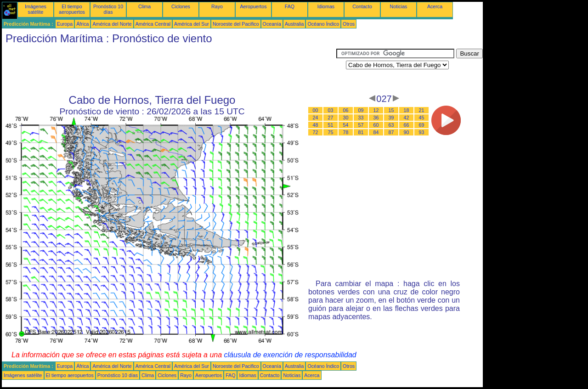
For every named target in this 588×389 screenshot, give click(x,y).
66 (407, 125)
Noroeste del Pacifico (236, 24)
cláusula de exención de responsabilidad (290, 355)
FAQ (290, 6)
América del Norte (112, 24)
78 (346, 132)
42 (407, 118)
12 (376, 110)
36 (376, 118)
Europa (65, 24)
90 (407, 132)
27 (331, 118)
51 (331, 125)
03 (331, 110)
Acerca (435, 6)
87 (391, 132)
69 (422, 125)
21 (422, 110)
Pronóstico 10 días (108, 9)
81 (361, 132)
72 (316, 132)
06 (346, 110)
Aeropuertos (253, 6)
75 (331, 132)
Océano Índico (323, 24)
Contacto (362, 6)
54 (346, 125)
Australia (294, 24)
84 (376, 132)
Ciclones (181, 6)
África (82, 24)
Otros (349, 24)
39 (391, 118)
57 (361, 125)
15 (391, 110)
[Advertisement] (169, 69)
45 (422, 118)
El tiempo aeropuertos (72, 9)
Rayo (217, 6)
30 (346, 118)
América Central (153, 24)
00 (316, 110)
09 (361, 110)
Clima (144, 6)
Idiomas (326, 6)
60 (376, 125)
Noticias (399, 6)
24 (316, 118)
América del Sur (192, 24)
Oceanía (272, 24)
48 (316, 125)
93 (422, 132)
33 (361, 118)
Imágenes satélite (36, 9)
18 (407, 110)
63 (391, 125)
